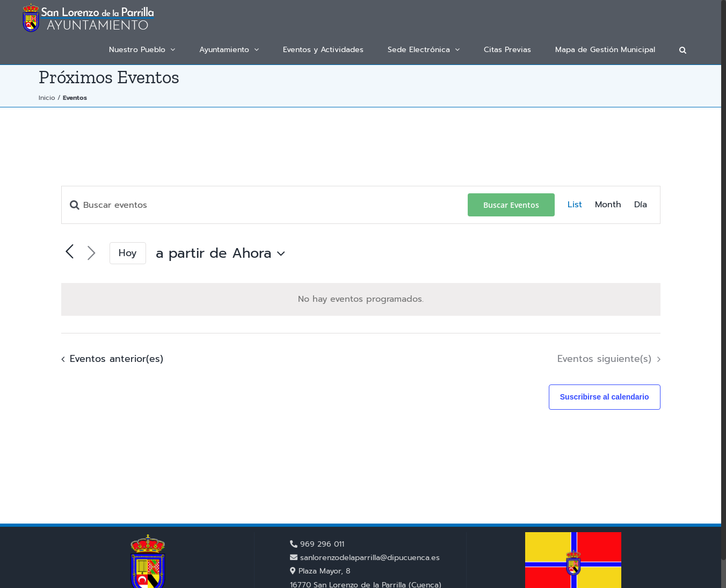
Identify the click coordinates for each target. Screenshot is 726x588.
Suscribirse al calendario (605, 397)
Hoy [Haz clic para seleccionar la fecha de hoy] (128, 253)
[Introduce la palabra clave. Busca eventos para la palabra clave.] (265, 205)
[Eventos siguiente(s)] (92, 253)
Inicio (47, 98)
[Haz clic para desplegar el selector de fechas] (223, 253)
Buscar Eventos (511, 205)
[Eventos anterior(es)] (109, 359)
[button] (683, 50)
